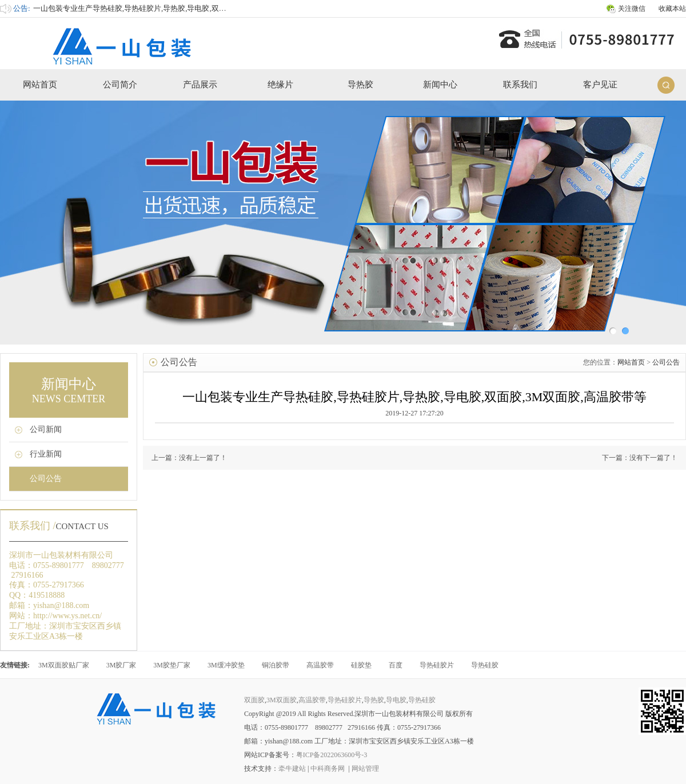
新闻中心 (440, 85)
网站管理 (365, 769)
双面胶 (254, 700)
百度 (396, 665)
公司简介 (120, 85)
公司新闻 (46, 429)
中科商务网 (328, 769)
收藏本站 (672, 9)
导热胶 (360, 85)
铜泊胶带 (276, 665)
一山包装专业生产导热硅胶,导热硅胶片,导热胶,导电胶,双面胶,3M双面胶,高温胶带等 (170, 8)
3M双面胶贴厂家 (64, 665)
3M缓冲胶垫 (226, 665)
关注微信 (632, 9)
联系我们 (520, 85)
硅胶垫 (361, 665)
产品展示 (200, 85)
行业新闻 (46, 454)
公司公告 (46, 479)
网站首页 (40, 85)
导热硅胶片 (437, 665)
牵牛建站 (292, 769)
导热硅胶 (485, 665)
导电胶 (396, 700)
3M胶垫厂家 (172, 665)
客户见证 (600, 85)
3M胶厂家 (121, 665)
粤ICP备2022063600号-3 (332, 755)
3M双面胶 (282, 700)
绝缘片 (280, 85)
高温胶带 (320, 665)
